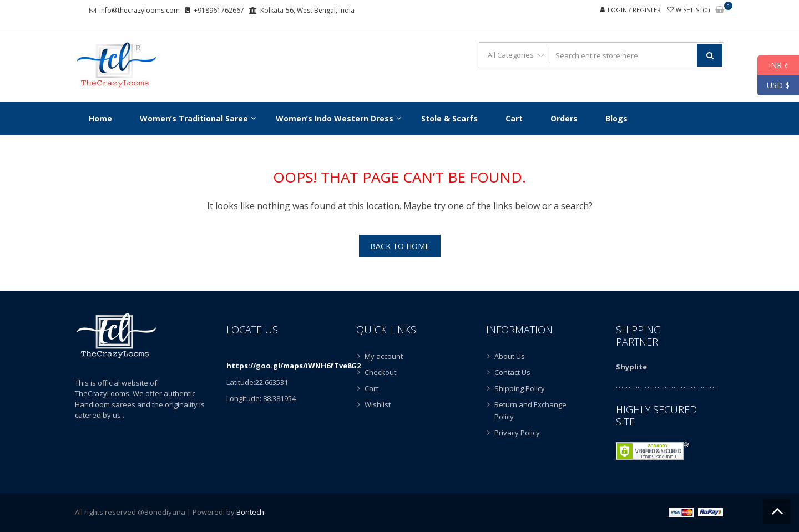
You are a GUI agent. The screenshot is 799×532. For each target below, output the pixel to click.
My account (384, 356)
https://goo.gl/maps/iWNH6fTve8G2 (294, 366)
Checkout (380, 372)
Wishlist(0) (693, 10)
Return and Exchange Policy (530, 411)
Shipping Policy (520, 388)
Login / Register (634, 10)
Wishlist (378, 404)
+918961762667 (219, 10)
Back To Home (400, 246)
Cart (371, 388)
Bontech (250, 512)
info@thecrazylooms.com (140, 10)
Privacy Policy (517, 433)
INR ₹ (773, 65)
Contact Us (512, 372)
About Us (510, 356)
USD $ (773, 85)
